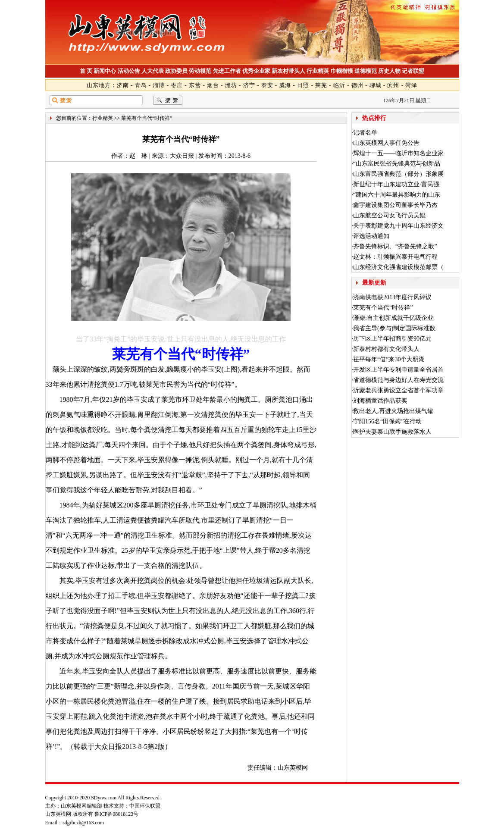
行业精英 (318, 71)
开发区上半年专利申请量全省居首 (398, 370)
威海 (285, 85)
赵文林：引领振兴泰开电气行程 (395, 257)
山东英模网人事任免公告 (386, 143)
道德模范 (366, 71)
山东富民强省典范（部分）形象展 (398, 174)
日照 (303, 85)
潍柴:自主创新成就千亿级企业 (393, 318)
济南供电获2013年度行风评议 (392, 297)
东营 (195, 85)
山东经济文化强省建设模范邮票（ (398, 267)
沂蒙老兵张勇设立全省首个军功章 (398, 390)
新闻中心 (105, 71)
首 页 (86, 71)
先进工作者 (227, 71)
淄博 (159, 85)
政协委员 (176, 71)
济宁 (249, 85)
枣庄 (177, 85)
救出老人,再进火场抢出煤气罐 (393, 411)
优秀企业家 (256, 71)
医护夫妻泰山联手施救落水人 (392, 432)
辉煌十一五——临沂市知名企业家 (398, 153)
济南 (123, 85)
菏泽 (411, 85)
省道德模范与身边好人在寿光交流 (398, 380)
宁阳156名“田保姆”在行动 (387, 421)
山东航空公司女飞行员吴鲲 (389, 215)
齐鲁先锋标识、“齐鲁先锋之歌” (395, 246)
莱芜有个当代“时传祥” (383, 308)
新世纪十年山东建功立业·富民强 (396, 184)
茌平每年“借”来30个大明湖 (389, 359)
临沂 (339, 85)
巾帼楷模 (342, 71)
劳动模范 (200, 71)
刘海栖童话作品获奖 (380, 401)
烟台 (213, 85)
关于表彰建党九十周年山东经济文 (398, 226)
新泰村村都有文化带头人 (386, 349)
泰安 (267, 85)
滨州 (393, 85)
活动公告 (129, 71)
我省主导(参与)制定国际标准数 (394, 328)
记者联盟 (413, 71)
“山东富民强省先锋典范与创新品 (397, 164)
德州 (357, 85)
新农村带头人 (288, 71)
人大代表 (153, 71)
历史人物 (389, 71)
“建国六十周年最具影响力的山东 (397, 195)
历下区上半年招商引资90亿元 (392, 339)
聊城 (376, 85)
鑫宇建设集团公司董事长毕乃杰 (395, 205)
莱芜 (321, 85)
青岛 (141, 85)
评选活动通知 (371, 236)
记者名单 (365, 133)
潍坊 (231, 85)
